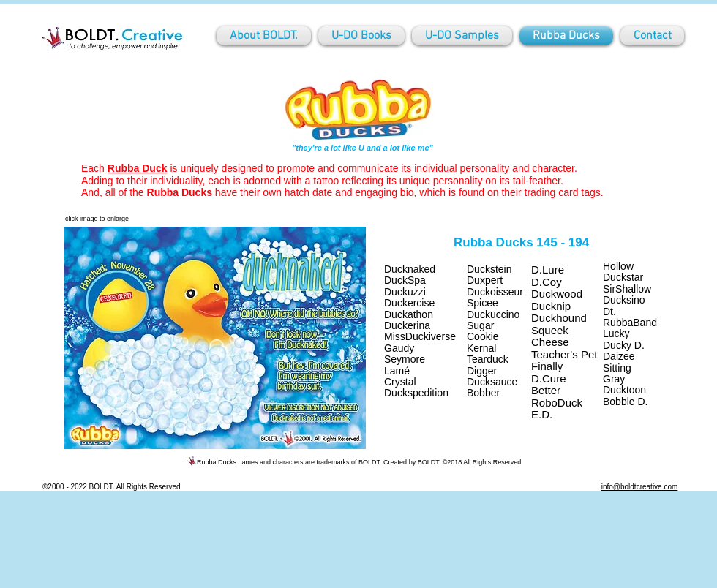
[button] (215, 338)
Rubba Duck (138, 168)
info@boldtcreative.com (640, 487)
